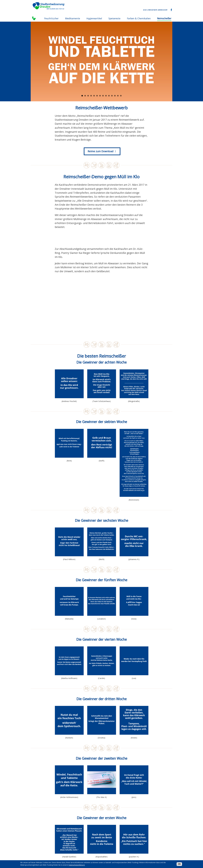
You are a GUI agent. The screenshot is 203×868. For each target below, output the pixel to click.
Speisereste (114, 18)
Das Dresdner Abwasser (155, 10)
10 (109, 96)
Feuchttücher (51, 18)
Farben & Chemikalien (139, 18)
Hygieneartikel (94, 18)
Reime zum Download (101, 151)
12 (115, 96)
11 (112, 96)
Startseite (34, 18)
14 (121, 96)
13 (118, 96)
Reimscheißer (164, 18)
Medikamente (73, 18)
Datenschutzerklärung (77, 865)
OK (179, 864)
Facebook (171, 10)
